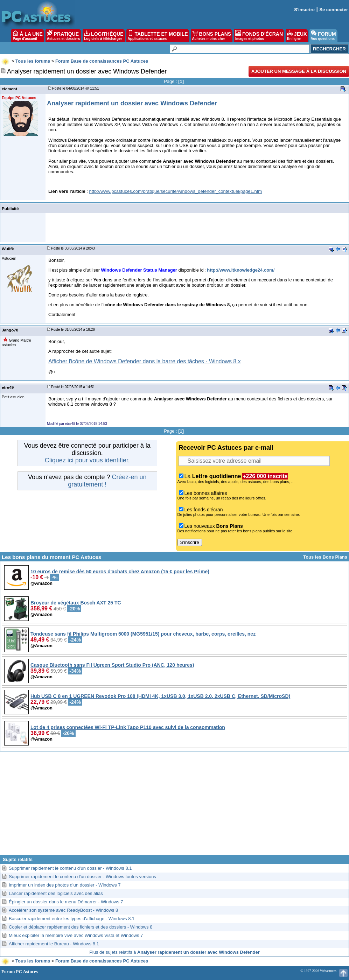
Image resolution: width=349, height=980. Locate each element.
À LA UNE (27, 35)
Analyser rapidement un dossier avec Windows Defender (132, 103)
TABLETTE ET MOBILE (158, 35)
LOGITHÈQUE (104, 35)
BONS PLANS (212, 35)
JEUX (297, 35)
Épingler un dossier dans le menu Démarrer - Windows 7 (66, 902)
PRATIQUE (64, 35)
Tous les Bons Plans (325, 557)
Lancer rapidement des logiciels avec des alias (56, 893)
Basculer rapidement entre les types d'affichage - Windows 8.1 (72, 919)
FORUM (323, 35)
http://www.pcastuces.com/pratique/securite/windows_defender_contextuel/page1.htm (176, 191)
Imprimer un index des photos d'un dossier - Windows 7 (65, 885)
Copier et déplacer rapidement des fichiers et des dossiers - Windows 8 (81, 927)
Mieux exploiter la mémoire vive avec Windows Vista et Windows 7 (76, 935)
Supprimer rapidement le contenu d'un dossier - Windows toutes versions (82, 877)
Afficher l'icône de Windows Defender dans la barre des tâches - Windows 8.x (145, 361)
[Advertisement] (175, 806)
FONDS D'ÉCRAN (259, 35)
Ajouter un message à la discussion (299, 71)
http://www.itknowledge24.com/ (241, 270)
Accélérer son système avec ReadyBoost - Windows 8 (63, 910)
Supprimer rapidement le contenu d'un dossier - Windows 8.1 (70, 868)
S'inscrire (304, 10)
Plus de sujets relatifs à (174, 952)
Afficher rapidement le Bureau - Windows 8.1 (54, 944)
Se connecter (334, 10)
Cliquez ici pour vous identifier (86, 460)
